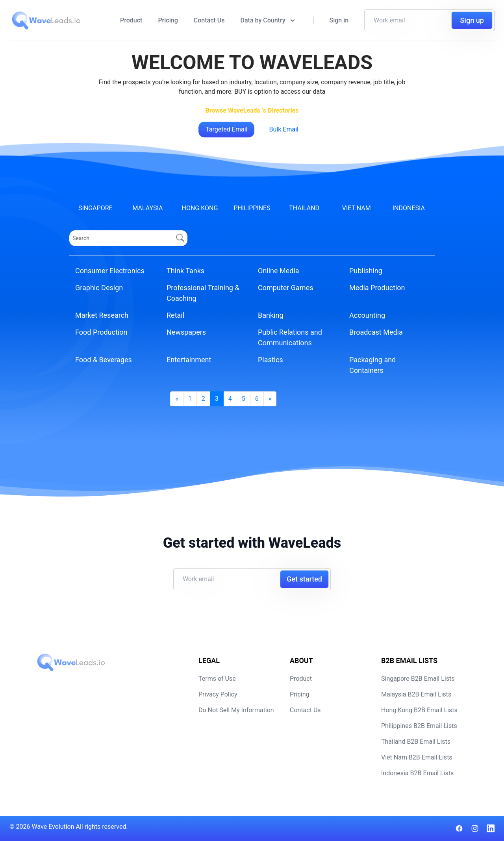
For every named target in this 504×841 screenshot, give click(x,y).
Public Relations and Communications (290, 337)
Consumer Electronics (110, 271)
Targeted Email (226, 129)
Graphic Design (99, 288)
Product (131, 20)
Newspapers (186, 332)
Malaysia (147, 208)
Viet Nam (357, 208)
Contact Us (209, 20)
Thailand (304, 208)
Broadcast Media (376, 332)
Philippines (252, 208)
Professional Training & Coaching (203, 293)
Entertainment (189, 360)
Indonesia (409, 208)
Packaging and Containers (372, 365)
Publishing (366, 271)
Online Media (279, 271)
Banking (271, 315)
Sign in (339, 20)
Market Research (102, 315)
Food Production (101, 332)
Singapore (95, 208)
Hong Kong (200, 208)
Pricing (168, 20)
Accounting (367, 315)
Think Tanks (185, 271)
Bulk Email (284, 129)
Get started (304, 579)
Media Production (377, 288)
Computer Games (285, 288)
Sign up (472, 20)
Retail (175, 315)
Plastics (271, 360)
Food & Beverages (104, 360)
